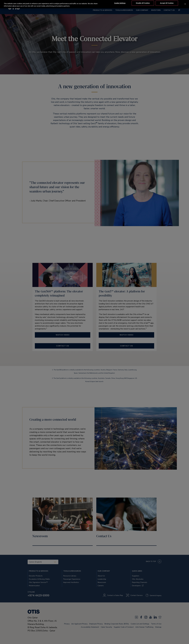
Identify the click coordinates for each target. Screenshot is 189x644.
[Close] (185, 4)
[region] (94, 4)
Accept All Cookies (167, 3)
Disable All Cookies (143, 3)
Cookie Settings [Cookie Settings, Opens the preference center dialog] (120, 3)
